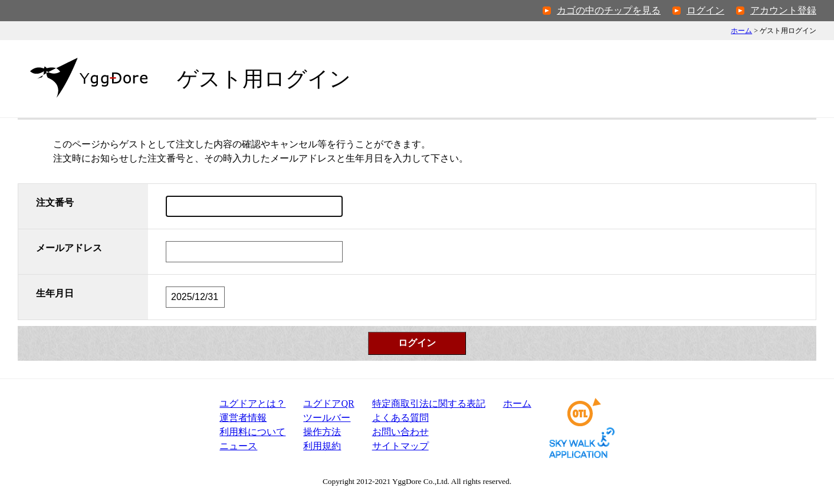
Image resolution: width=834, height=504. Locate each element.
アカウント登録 (783, 10)
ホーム (741, 31)
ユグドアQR (329, 403)
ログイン (705, 10)
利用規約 (322, 446)
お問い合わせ (400, 432)
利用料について (252, 432)
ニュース (238, 446)
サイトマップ (400, 446)
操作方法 (322, 432)
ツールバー (327, 418)
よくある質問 (400, 418)
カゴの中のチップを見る (609, 10)
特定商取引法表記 (429, 403)
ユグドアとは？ (252, 403)
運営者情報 (243, 418)
